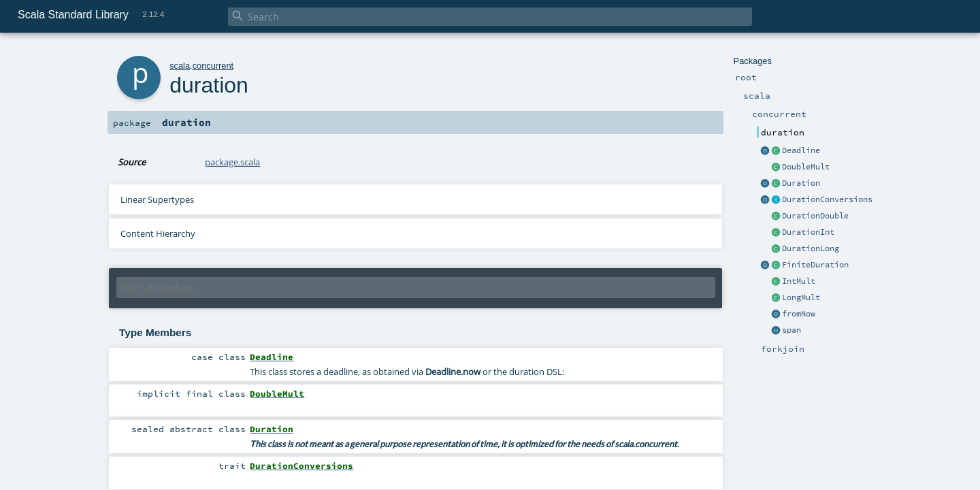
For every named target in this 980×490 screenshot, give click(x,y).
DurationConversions (827, 199)
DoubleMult (806, 167)
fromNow (799, 314)
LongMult (801, 297)
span (791, 330)
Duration (801, 183)
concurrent (213, 66)
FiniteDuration (815, 265)
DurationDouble (815, 216)
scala (180, 66)
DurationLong (811, 248)
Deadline (801, 150)
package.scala (232, 162)
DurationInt (808, 232)
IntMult (799, 281)
